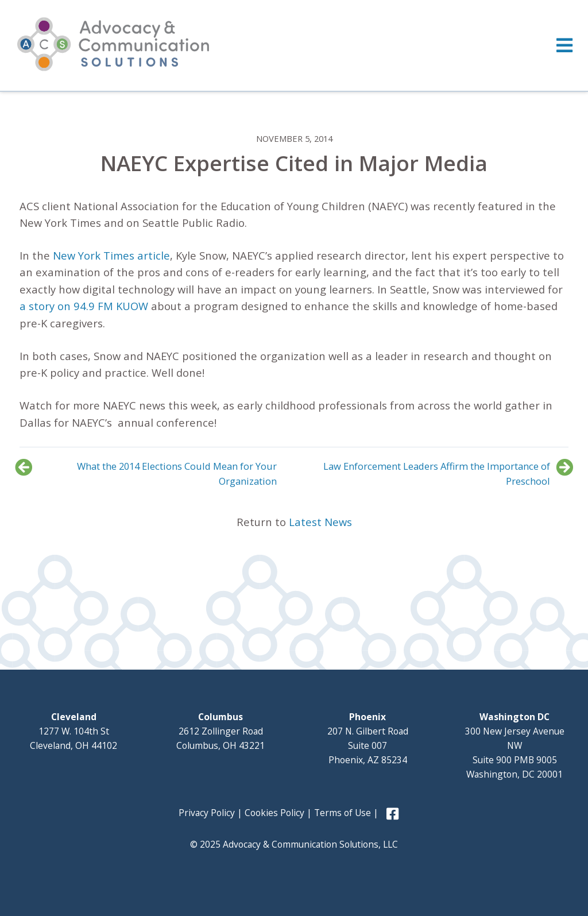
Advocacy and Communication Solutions (113, 44)
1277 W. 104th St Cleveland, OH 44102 (73, 731)
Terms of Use (343, 813)
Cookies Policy (274, 813)
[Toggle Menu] (294, 45)
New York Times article (111, 255)
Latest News (320, 522)
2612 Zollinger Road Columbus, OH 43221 (220, 731)
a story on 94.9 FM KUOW (84, 306)
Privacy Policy (207, 813)
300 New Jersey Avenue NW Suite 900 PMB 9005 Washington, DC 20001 (515, 745)
